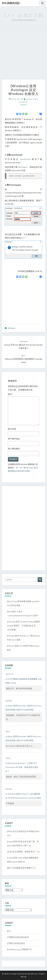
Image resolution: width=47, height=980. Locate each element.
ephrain (30, 99)
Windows (12, 328)
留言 (11, 394)
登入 (9, 931)
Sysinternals (25, 159)
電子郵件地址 (14, 439)
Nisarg (24, 977)
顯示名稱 (12, 429)
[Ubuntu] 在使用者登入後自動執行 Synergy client (24, 359)
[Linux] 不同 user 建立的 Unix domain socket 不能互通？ (23, 345)
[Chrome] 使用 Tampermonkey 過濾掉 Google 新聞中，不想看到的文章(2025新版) (23, 626)
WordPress (32, 974)
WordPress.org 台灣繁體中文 (19, 949)
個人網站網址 (14, 449)
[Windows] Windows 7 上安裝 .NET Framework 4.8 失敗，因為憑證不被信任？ (22, 767)
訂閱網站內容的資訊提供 (18, 937)
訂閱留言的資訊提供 (16, 943)
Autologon (23, 167)
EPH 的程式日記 (11, 3)
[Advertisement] (23, 55)
